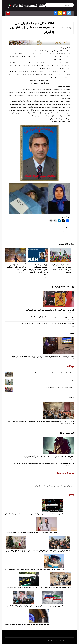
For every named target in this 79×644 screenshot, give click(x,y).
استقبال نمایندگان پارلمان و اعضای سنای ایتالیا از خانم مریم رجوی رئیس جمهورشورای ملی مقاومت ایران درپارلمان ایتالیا (40, 422)
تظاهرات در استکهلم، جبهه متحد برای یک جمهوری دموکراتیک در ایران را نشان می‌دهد (61, 268)
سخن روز (71, 333)
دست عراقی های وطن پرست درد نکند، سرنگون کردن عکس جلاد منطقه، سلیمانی (49, 551)
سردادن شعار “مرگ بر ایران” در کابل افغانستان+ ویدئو (20, 606)
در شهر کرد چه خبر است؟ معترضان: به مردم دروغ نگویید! (56, 588)
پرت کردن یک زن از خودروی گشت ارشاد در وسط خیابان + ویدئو (22, 588)
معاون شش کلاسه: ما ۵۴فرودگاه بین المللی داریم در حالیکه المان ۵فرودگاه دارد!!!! (27, 624)
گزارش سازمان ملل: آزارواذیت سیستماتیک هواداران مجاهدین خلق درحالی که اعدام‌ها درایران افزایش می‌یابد (38, 269)
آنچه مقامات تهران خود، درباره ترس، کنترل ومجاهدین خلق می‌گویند (16, 267)
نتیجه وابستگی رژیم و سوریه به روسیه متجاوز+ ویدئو (49, 606)
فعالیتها (71, 398)
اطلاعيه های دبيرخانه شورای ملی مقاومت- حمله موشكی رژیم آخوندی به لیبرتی (32, 28)
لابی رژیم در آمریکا (67, 433)
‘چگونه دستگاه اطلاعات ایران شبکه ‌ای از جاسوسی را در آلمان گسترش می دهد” (46, 456)
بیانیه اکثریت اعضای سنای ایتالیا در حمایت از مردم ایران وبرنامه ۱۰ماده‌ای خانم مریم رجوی (43, 356)
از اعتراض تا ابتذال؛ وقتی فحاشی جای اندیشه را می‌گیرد (59, 387)
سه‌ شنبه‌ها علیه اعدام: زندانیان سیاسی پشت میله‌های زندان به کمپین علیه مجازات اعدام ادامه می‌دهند (44, 463)
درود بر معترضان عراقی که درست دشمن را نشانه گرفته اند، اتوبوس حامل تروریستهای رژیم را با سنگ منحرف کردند (35, 569)
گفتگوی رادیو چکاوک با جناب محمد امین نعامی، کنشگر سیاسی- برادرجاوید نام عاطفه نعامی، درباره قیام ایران (34, 514)
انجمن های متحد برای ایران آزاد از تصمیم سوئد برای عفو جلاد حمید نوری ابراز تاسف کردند (47, 324)
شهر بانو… (71, 380)
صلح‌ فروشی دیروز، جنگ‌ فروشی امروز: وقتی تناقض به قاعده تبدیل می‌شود (54, 373)
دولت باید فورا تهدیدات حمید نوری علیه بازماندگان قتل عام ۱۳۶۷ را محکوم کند (51, 317)
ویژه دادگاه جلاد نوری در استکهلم (62, 287)
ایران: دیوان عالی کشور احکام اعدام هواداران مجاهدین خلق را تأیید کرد (50, 310)
